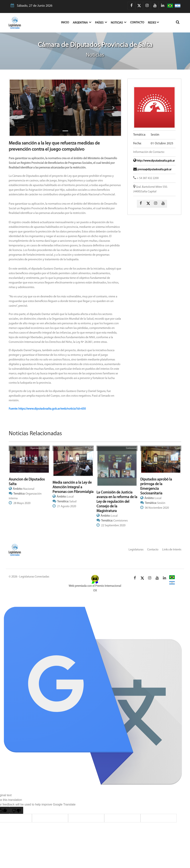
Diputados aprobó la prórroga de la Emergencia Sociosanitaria (156, 486)
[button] (17, 108)
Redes (153, 22)
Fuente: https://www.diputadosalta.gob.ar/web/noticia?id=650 (47, 409)
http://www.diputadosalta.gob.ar (154, 161)
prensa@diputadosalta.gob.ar (152, 170)
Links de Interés (172, 550)
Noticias (119, 22)
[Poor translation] (16, 810)
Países (101, 22)
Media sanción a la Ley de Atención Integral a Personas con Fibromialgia (73, 487)
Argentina (82, 22)
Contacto (137, 23)
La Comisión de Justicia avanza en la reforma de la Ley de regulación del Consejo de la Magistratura (117, 502)
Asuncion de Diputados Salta (27, 482)
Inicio (67, 22)
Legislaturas (136, 550)
